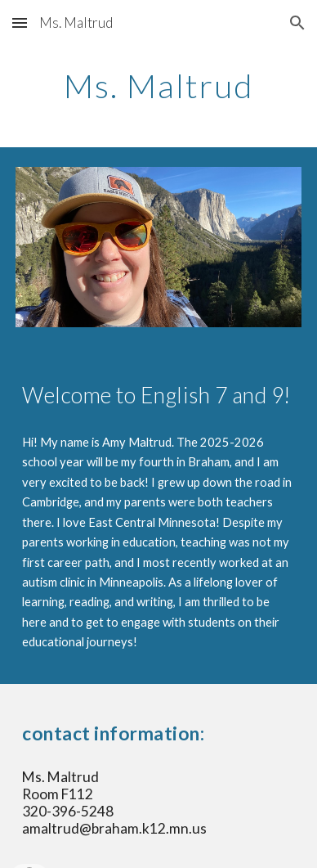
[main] (158, 86)
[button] (20, 22)
